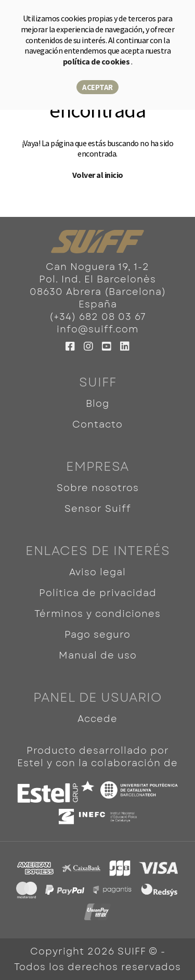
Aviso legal (97, 572)
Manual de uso (98, 655)
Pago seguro (97, 635)
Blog (97, 404)
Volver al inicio (98, 175)
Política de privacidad (98, 593)
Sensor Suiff (98, 509)
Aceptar (97, 87)
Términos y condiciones (97, 614)
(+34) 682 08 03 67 (98, 317)
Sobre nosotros (98, 488)
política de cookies (97, 61)
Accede (97, 719)
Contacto (97, 424)
